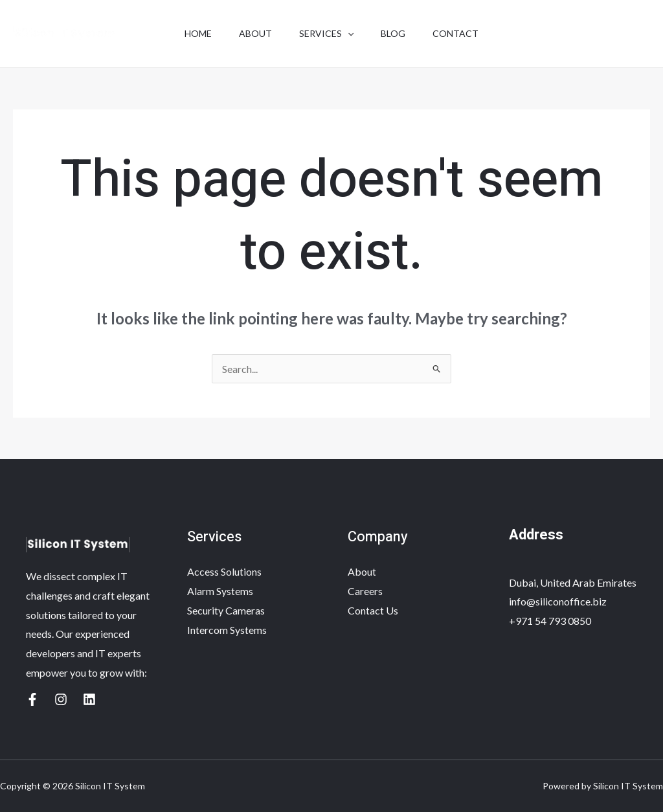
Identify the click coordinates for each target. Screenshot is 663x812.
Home (190, 33)
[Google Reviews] (32, 699)
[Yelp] (61, 699)
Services (326, 34)
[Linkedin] (89, 699)
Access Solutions (224, 571)
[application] (348, 34)
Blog (397, 33)
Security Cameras (226, 610)
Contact (463, 33)
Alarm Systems (220, 591)
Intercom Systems (227, 630)
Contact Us (373, 610)
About (252, 33)
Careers (365, 591)
